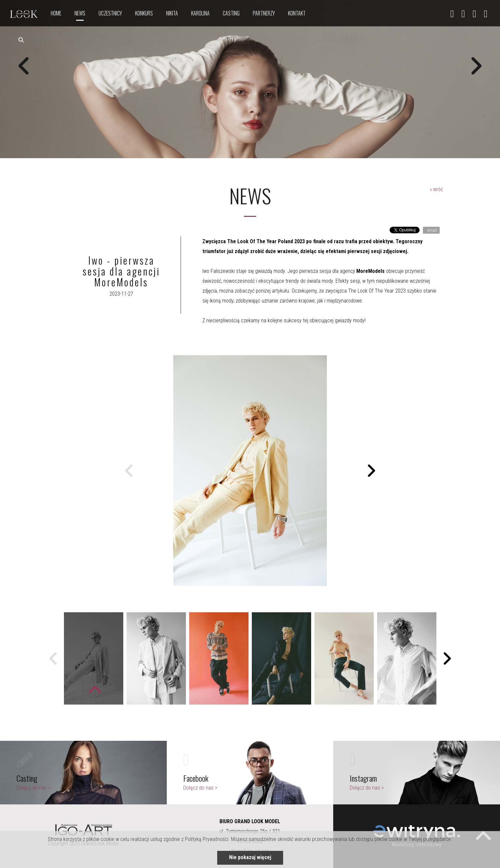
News (80, 13)
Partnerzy (264, 13)
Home (56, 13)
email (432, 230)
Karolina (200, 13)
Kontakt (297, 13)
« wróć (436, 189)
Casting (231, 13)
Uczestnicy (110, 13)
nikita (172, 13)
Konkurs (144, 13)
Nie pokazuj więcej (250, 857)
